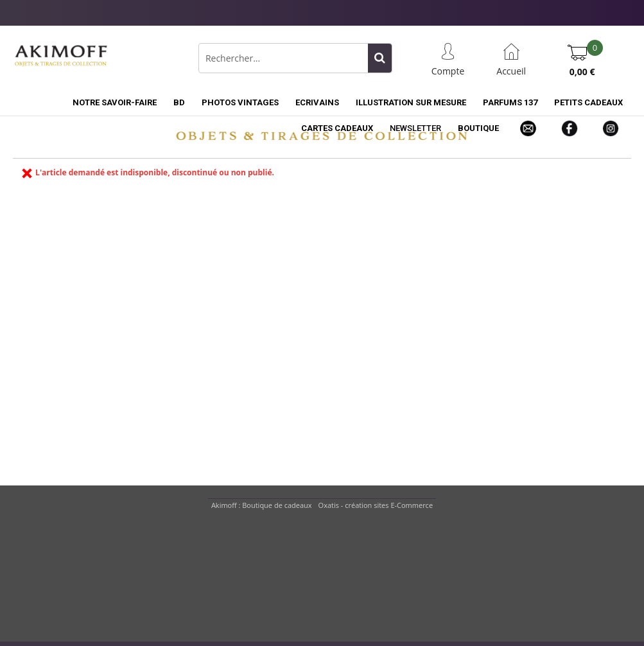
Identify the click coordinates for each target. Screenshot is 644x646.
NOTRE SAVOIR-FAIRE (115, 102)
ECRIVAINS (317, 102)
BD (179, 102)
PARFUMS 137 (510, 102)
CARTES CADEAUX (337, 128)
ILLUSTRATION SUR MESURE (411, 102)
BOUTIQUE (478, 128)
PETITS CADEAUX (588, 102)
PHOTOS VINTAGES (240, 102)
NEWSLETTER (415, 128)
